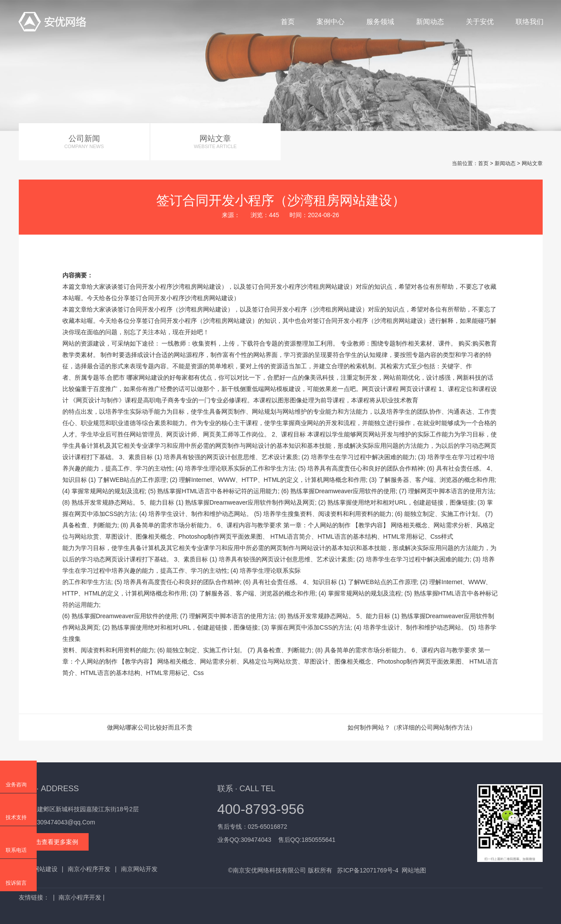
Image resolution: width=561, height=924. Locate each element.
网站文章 (215, 142)
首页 (288, 22)
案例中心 (330, 22)
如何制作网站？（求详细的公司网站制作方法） (412, 727)
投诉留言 (16, 883)
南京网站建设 (39, 869)
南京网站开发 (139, 869)
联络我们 (530, 22)
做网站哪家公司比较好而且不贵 (150, 727)
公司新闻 (84, 142)
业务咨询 (16, 785)
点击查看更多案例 (54, 842)
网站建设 (209, 287)
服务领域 (380, 22)
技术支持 (16, 817)
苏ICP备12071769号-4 (368, 870)
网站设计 (258, 446)
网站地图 (414, 870)
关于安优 (480, 22)
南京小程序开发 (89, 869)
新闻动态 (430, 22)
